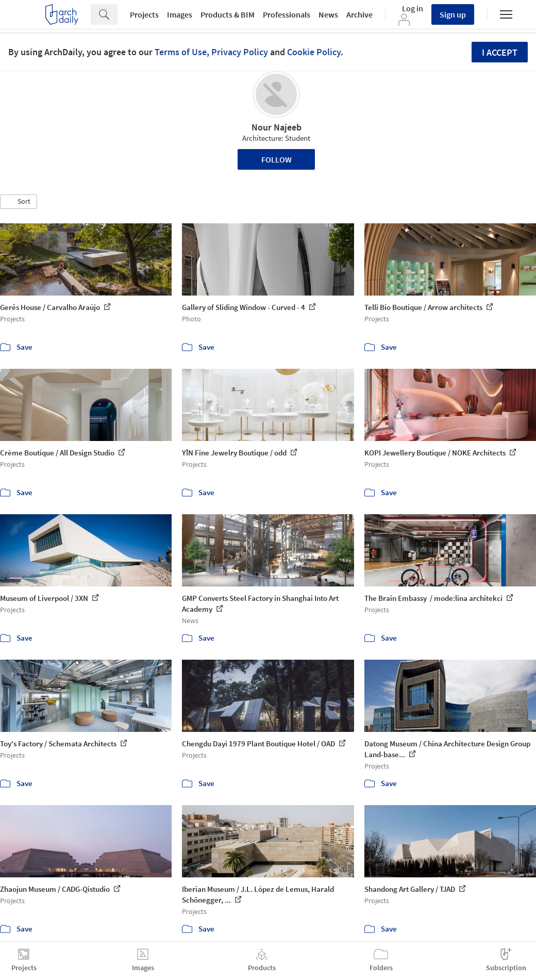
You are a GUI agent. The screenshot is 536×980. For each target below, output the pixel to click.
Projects (144, 14)
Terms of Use (181, 52)
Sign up (453, 14)
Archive (359, 14)
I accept (500, 52)
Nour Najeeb (277, 127)
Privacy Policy (240, 52)
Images (180, 14)
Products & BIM (228, 14)
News (328, 14)
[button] (19, 202)
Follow (277, 159)
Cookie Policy (314, 52)
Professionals (287, 14)
